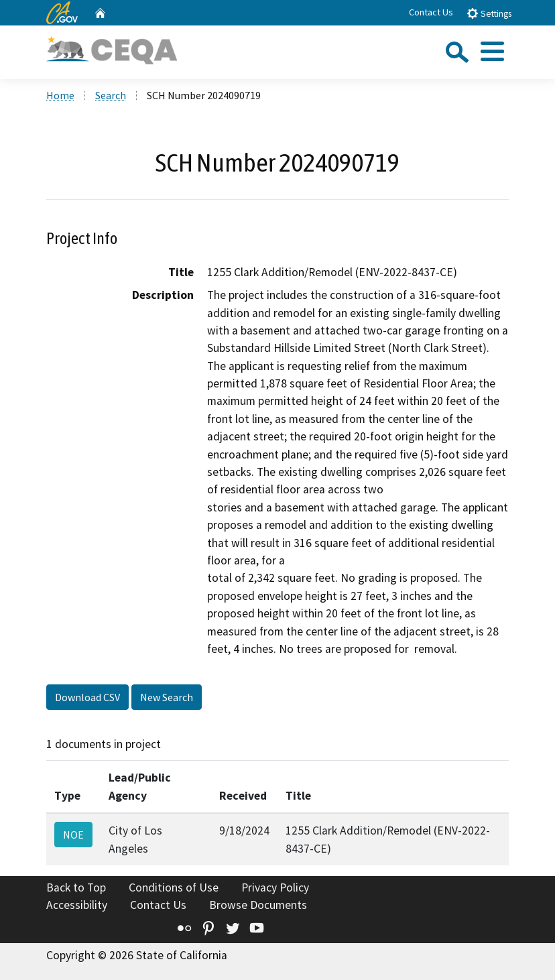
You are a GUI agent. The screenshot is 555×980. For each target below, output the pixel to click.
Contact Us (431, 12)
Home (60, 95)
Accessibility (77, 905)
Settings (489, 13)
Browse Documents (258, 905)
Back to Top (76, 887)
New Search (167, 697)
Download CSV (87, 697)
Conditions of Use (174, 887)
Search (111, 95)
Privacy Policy (275, 887)
